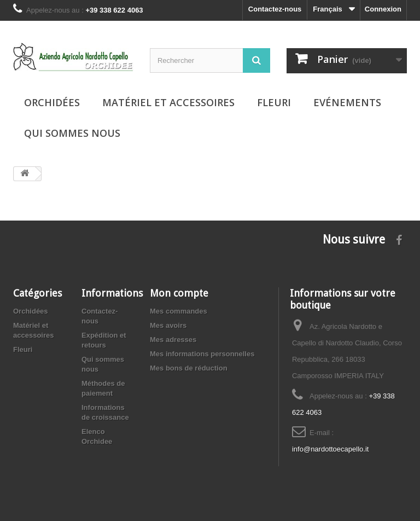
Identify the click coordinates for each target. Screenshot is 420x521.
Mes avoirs (168, 325)
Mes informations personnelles (202, 354)
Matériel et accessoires (168, 102)
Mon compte (179, 293)
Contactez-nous (275, 9)
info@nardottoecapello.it (330, 449)
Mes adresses (173, 340)
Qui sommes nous (72, 133)
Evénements (347, 102)
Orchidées (52, 102)
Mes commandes (179, 311)
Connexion (383, 9)
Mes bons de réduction (189, 368)
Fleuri (274, 102)
